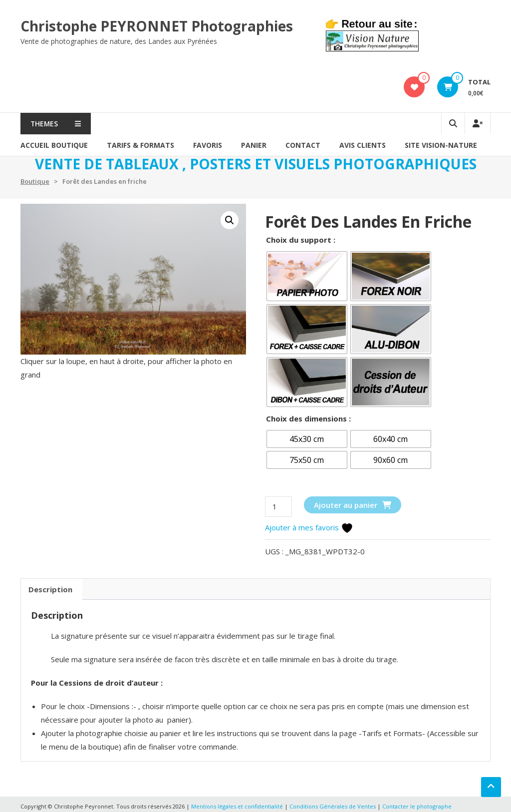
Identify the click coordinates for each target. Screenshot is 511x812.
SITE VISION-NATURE (441, 145)
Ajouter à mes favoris (309, 527)
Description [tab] (50, 589)
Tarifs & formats (140, 145)
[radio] (307, 276)
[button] (230, 220)
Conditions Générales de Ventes (333, 806)
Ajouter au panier (346, 505)
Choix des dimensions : (308, 418)
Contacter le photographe (417, 806)
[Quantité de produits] (278, 507)
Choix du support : (301, 240)
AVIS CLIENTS (363, 145)
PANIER (254, 145)
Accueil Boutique (54, 145)
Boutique (35, 181)
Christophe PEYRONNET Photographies (157, 26)
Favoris (208, 145)
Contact (303, 145)
